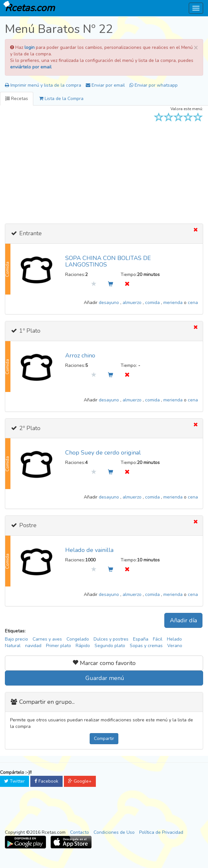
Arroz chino (80, 355)
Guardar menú (104, 678)
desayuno (110, 303)
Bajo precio (16, 639)
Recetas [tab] (17, 99)
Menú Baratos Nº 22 (59, 29)
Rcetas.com (28, 7)
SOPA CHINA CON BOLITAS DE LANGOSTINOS (108, 261)
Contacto (80, 832)
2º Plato (29, 428)
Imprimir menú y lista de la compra (43, 85)
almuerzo (133, 303)
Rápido (83, 646)
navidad (33, 646)
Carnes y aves (47, 639)
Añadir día (183, 620)
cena (193, 303)
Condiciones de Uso (114, 832)
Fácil (158, 639)
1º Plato (29, 331)
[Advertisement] (104, 171)
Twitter (15, 781)
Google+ (80, 781)
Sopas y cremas (146, 646)
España (141, 639)
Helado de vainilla (89, 550)
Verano (175, 646)
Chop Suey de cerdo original (103, 453)
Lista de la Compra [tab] (61, 99)
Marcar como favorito (104, 663)
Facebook (46, 781)
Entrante (30, 233)
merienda (174, 303)
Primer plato (59, 646)
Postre (27, 525)
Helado (174, 639)
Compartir (104, 738)
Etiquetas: (15, 631)
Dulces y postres (111, 639)
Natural (13, 646)
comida (153, 303)
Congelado (78, 639)
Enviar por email (105, 85)
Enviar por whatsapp (154, 85)
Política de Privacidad (161, 832)
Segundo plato (110, 646)
